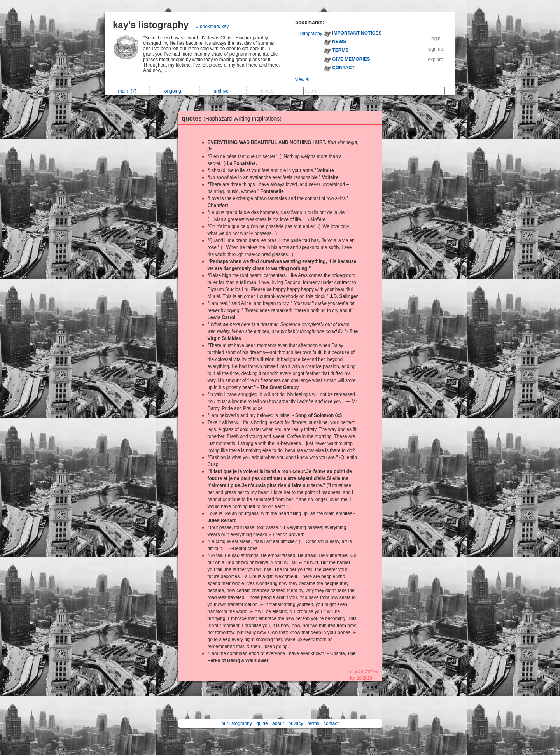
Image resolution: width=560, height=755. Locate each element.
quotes (234, 118)
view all (303, 79)
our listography (237, 723)
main (127, 91)
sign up (436, 49)
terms (313, 723)
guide (262, 723)
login (435, 39)
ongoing (175, 91)
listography (311, 33)
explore (435, 60)
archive (223, 91)
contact (331, 723)
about (278, 723)
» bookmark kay (213, 26)
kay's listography (151, 25)
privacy (296, 723)
